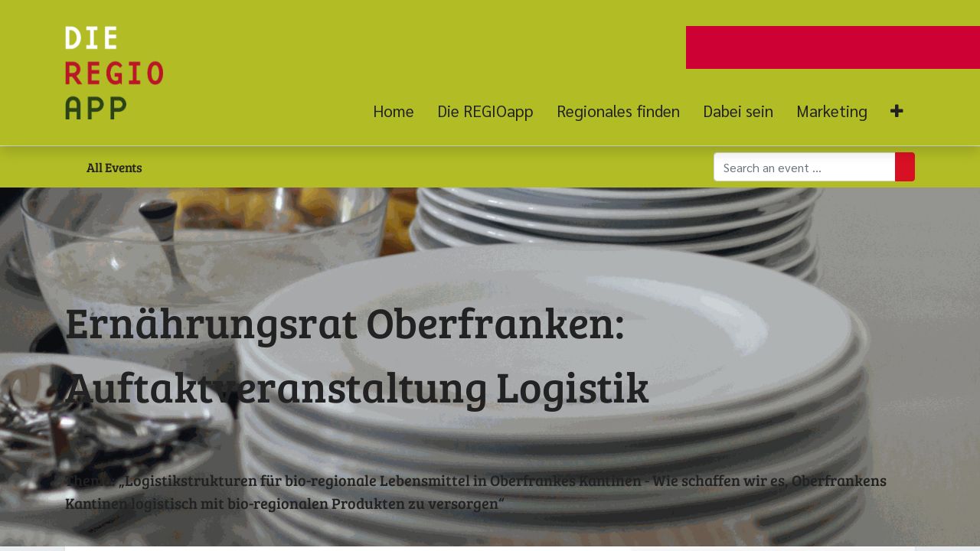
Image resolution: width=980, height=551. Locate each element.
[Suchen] (905, 167)
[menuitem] (399, 111)
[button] (897, 111)
